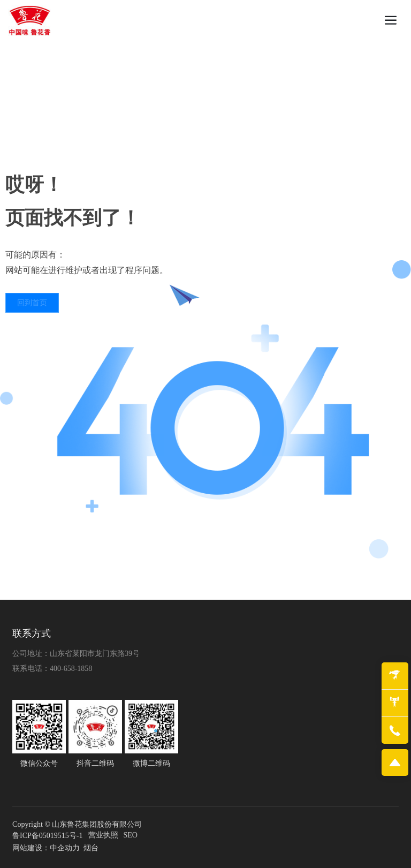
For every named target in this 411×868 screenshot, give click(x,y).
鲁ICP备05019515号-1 (47, 836)
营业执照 (103, 835)
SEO (131, 835)
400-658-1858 (71, 669)
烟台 (91, 848)
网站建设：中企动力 (46, 848)
